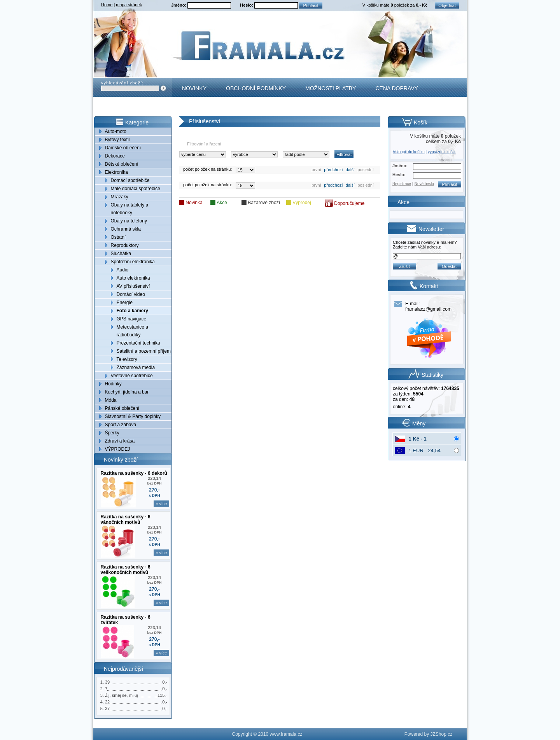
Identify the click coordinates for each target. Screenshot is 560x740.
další (350, 170)
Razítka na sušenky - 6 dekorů (134, 473)
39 (107, 682)
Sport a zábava (121, 425)
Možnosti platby (331, 88)
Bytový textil (117, 140)
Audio (123, 270)
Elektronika (116, 172)
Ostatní (118, 237)
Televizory (127, 359)
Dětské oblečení (122, 164)
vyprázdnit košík (442, 152)
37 (107, 709)
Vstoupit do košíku (409, 152)
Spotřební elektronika (133, 262)
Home (107, 5)
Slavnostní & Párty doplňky (133, 416)
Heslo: (247, 5)
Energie (125, 303)
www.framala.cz (286, 734)
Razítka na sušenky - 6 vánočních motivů (126, 520)
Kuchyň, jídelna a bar (127, 392)
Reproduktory (125, 245)
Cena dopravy (396, 88)
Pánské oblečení (122, 408)
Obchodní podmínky (256, 88)
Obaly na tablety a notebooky (130, 209)
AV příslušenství (133, 286)
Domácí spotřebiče (130, 180)
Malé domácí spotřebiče (136, 189)
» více (161, 504)
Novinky (194, 88)
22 (107, 702)
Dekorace (115, 156)
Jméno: (179, 5)
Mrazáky (120, 197)
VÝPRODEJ (118, 449)
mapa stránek (129, 5)
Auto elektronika (133, 278)
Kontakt (195, 107)
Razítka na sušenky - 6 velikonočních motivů (126, 570)
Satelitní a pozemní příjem (144, 351)
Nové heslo (424, 184)
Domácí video (131, 294)
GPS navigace (132, 319)
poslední (366, 170)
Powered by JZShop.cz (428, 734)
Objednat (447, 5)
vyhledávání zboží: (122, 83)
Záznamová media (136, 367)
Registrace (402, 184)
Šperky (112, 433)
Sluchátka (121, 254)
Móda (111, 400)
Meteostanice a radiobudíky (132, 331)
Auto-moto (116, 131)
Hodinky (113, 384)
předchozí (333, 170)
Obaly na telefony (129, 221)
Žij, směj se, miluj (121, 695)
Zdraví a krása (120, 441)
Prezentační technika (138, 343)
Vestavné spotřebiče (132, 376)
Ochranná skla (126, 229)
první (316, 170)
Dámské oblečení (123, 148)
